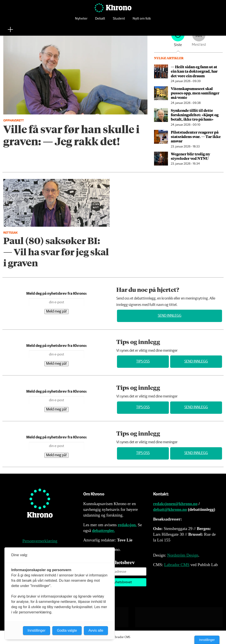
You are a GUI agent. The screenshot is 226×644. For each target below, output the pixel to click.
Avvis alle (96, 630)
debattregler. (103, 531)
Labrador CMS (177, 565)
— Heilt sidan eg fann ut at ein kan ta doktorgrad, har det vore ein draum (194, 71)
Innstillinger (207, 640)
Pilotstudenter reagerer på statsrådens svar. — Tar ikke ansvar (196, 137)
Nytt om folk (142, 21)
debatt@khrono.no (170, 509)
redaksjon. (127, 525)
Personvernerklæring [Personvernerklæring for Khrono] (40, 541)
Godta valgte (67, 630)
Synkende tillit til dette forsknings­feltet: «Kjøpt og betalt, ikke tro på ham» (195, 115)
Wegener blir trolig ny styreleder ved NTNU (190, 156)
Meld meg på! (56, 312)
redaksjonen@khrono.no (175, 504)
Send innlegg (170, 316)
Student (119, 21)
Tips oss (143, 362)
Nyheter (81, 21)
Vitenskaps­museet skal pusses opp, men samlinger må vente (195, 93)
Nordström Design (183, 555)
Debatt (100, 21)
